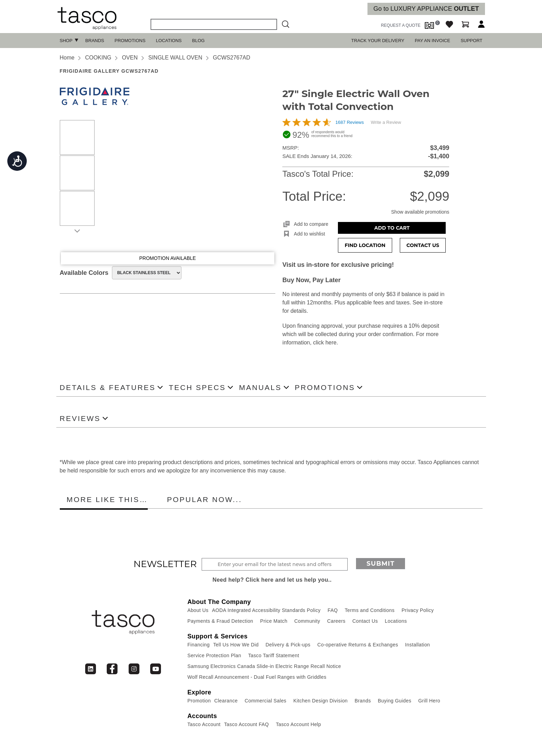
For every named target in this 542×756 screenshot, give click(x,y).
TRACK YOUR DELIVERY (378, 41)
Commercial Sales (266, 701)
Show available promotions (420, 212)
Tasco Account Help (298, 724)
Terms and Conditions (369, 610)
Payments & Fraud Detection (220, 621)
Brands (95, 41)
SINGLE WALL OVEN (175, 58)
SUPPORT (472, 41)
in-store (433, 303)
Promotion (199, 701)
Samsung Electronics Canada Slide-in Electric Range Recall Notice (264, 666)
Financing (199, 645)
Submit (381, 564)
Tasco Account (204, 724)
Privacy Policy (418, 610)
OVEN (130, 58)
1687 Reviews (350, 122)
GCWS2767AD (232, 58)
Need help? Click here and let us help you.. (272, 580)
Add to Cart (392, 228)
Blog (199, 41)
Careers (336, 621)
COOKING (98, 58)
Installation (418, 645)
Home (67, 58)
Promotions (130, 41)
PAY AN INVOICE (432, 41)
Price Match (274, 621)
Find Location (365, 245)
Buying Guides (395, 701)
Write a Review (386, 122)
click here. (325, 343)
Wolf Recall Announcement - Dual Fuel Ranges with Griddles (257, 677)
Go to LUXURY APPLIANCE (426, 9)
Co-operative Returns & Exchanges (358, 645)
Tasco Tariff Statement (274, 655)
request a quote (401, 25)
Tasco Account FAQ (246, 724)
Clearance (226, 701)
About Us (198, 610)
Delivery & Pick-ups (288, 645)
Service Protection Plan (214, 655)
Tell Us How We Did (236, 645)
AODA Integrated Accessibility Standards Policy (266, 610)
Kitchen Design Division (321, 701)
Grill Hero (429, 701)
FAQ (333, 610)
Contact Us (423, 245)
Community (307, 621)
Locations (169, 41)
